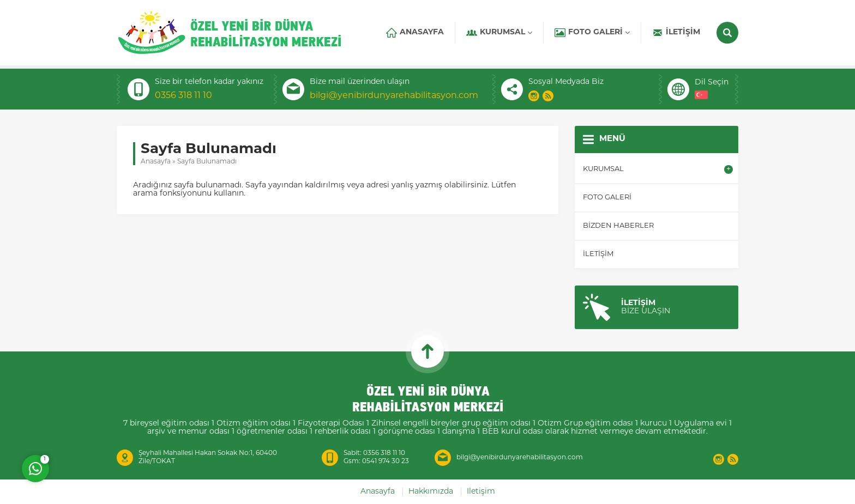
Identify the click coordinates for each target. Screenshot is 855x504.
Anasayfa (156, 162)
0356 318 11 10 (183, 96)
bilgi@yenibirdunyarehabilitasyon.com (394, 96)
